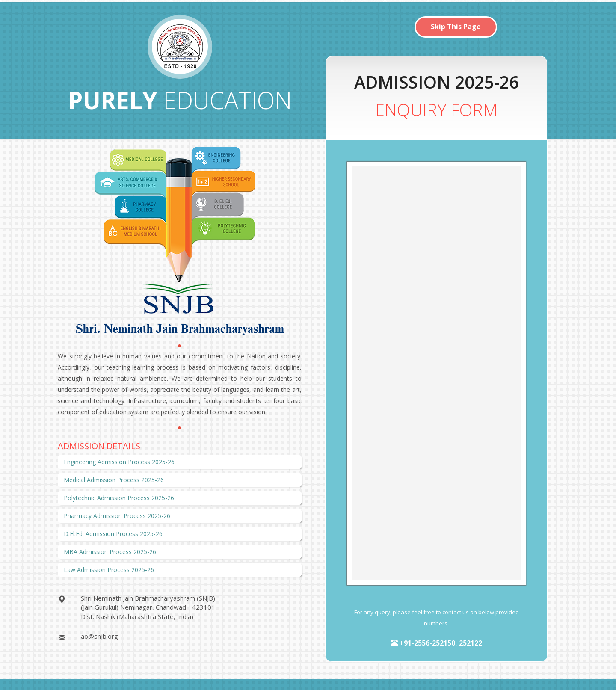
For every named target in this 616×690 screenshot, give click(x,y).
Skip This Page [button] (456, 27)
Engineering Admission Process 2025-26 (119, 462)
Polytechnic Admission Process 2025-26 (119, 498)
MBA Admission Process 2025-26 (110, 552)
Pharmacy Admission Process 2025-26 (117, 516)
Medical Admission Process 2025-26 (114, 480)
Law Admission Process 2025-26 (109, 570)
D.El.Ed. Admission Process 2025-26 (113, 534)
